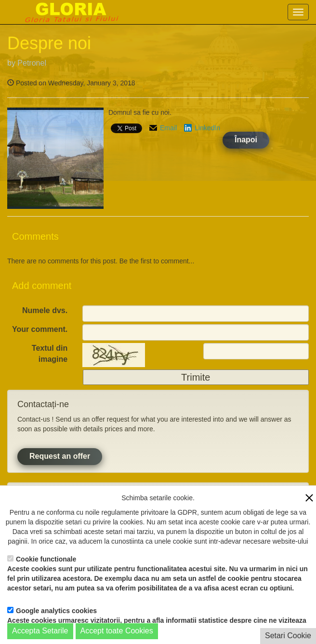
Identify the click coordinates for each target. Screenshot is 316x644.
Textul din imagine (50, 354)
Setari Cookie (288, 636)
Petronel (32, 63)
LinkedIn (207, 128)
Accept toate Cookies (117, 631)
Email (168, 128)
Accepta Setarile (40, 631)
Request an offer (60, 456)
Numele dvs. (45, 310)
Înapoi (246, 140)
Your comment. (40, 329)
